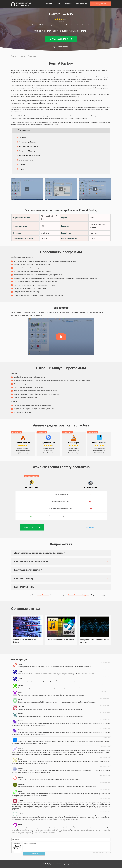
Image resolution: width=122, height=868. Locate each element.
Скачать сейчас (32, 527)
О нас (77, 864)
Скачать (22, 164)
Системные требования (28, 142)
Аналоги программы (26, 160)
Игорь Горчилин (43, 595)
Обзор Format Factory (27, 151)
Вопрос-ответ (24, 169)
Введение (22, 137)
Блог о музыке (81, 4)
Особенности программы (28, 146)
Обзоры (58, 4)
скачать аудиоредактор (101, 4)
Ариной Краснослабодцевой (79, 595)
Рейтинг (49, 4)
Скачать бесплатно (61, 39)
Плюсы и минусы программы (29, 155)
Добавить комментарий (34, 854)
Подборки (69, 4)
